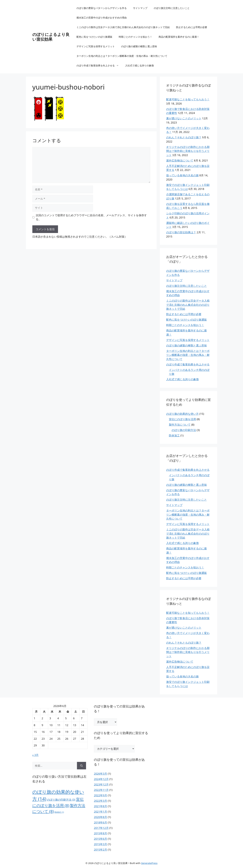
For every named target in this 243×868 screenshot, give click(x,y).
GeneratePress (149, 863)
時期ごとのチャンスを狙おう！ (135, 37)
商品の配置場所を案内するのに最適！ (179, 37)
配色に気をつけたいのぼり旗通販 (94, 37)
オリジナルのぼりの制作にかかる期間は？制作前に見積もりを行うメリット (188, 151)
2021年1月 (100, 812)
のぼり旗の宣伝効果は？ (181, 232)
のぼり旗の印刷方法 (184, 430)
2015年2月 (100, 850)
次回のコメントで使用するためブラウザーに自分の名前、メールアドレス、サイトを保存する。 (91, 217)
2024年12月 (101, 779)
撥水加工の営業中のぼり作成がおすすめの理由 (102, 18)
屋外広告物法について (180, 160)
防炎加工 (174, 435)
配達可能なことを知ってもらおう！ (188, 99)
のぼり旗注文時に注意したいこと (172, 8)
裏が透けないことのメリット (184, 118)
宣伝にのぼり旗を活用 (182, 419)
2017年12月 (101, 828)
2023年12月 (101, 784)
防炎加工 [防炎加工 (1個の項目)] (59, 812)
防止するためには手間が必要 (192, 27)
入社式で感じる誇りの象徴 (139, 65)
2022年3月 (100, 801)
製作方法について (180, 425)
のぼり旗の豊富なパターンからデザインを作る (102, 8)
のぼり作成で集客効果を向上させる (99, 65)
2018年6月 (100, 822)
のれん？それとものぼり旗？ (184, 137)
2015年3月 (100, 844)
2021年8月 (100, 806)
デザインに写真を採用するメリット (96, 46)
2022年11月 (101, 790)
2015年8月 (100, 833)
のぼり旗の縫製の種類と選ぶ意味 (139, 46)
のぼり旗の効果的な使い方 (182, 414)
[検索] (82, 766)
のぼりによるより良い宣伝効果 (51, 37)
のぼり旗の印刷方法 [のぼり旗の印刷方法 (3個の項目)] (61, 800)
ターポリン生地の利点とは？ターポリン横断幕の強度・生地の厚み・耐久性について (122, 56)
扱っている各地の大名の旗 (182, 175)
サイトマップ (140, 8)
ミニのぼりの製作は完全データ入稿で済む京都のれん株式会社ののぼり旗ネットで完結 (123, 27)
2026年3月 (100, 774)
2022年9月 (100, 795)
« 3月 (36, 755)
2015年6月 (100, 839)
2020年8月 (100, 817)
